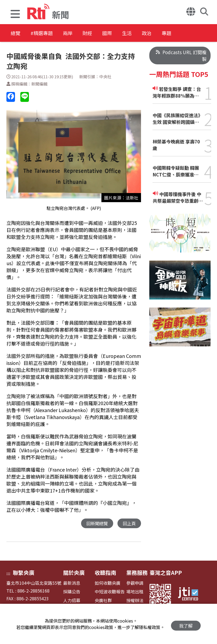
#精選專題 (47, 33)
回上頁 (129, 523)
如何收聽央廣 (108, 583)
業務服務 (137, 573)
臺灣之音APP (166, 573)
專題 (199, 33)
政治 (174, 33)
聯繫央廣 (24, 573)
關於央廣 (74, 573)
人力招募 (72, 601)
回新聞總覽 (96, 523)
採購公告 (72, 592)
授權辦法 (135, 601)
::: (8, 573)
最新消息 (72, 583)
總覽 (16, 33)
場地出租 (135, 592)
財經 (102, 33)
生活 (150, 33)
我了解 (186, 624)
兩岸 (78, 33)
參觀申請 (135, 583)
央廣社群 (103, 601)
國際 (126, 33)
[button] (15, 15)
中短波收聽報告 (110, 592)
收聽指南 (105, 573)
